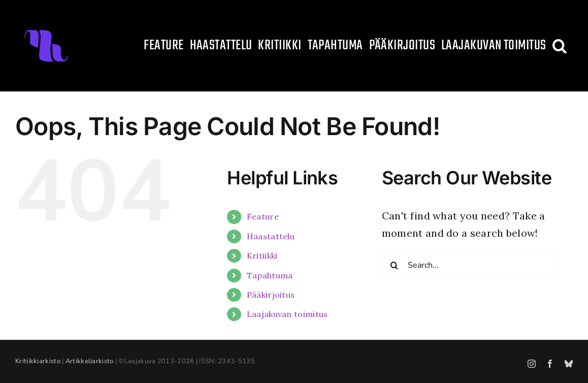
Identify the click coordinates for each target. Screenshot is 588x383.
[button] (560, 46)
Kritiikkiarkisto (38, 361)
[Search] (395, 265)
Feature (263, 216)
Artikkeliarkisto (90, 361)
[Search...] (470, 265)
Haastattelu (271, 236)
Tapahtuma (270, 275)
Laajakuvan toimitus (287, 314)
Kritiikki (262, 256)
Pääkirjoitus (271, 295)
